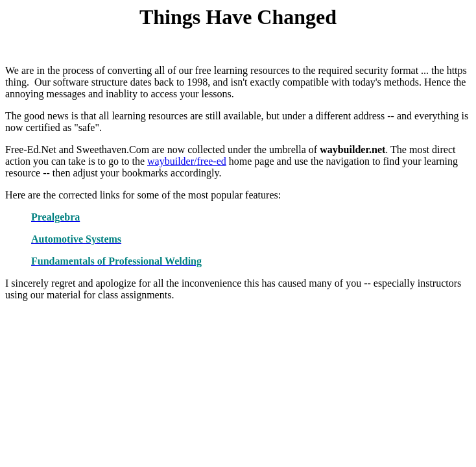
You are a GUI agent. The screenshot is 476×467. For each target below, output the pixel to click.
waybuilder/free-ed (187, 161)
